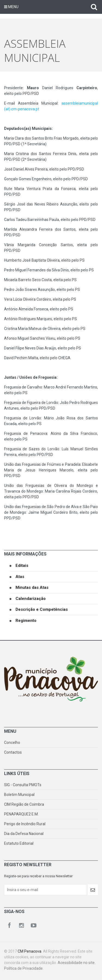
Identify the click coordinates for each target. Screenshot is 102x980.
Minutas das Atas (32, 587)
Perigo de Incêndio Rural (25, 824)
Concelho (12, 743)
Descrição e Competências (42, 609)
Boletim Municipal (19, 795)
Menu (11, 7)
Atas (20, 577)
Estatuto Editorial (19, 843)
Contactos (13, 752)
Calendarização (31, 599)
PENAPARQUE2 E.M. (21, 814)
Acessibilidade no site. (77, 963)
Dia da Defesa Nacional (24, 834)
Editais (22, 565)
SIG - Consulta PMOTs (23, 785)
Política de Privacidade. (24, 968)
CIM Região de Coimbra (24, 804)
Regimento (26, 621)
